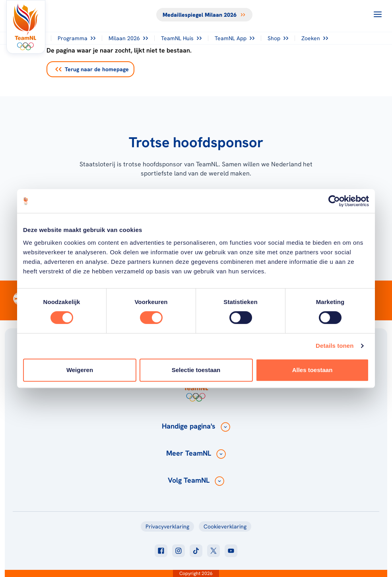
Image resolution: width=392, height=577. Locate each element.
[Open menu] (378, 14)
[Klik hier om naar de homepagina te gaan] (26, 27)
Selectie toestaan (196, 370)
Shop (278, 38)
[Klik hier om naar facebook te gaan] (161, 551)
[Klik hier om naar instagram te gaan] (179, 551)
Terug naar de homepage (92, 69)
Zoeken (315, 38)
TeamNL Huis (181, 38)
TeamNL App (235, 38)
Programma (77, 38)
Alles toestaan (312, 370)
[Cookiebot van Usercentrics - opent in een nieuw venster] (334, 201)
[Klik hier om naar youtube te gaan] (231, 551)
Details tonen (335, 346)
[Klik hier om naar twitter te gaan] (213, 551)
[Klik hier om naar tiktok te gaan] (196, 551)
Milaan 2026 (128, 38)
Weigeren (80, 370)
